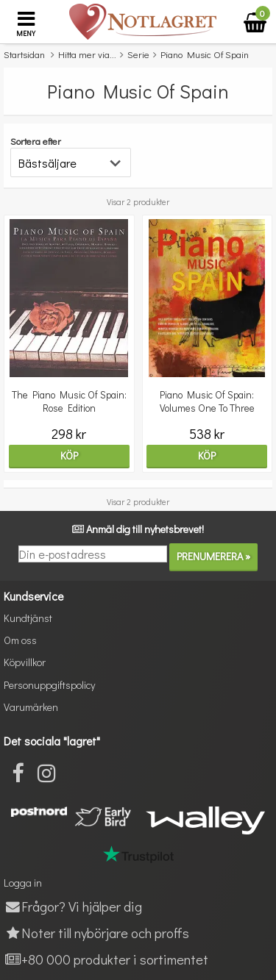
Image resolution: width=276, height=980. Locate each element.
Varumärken (31, 707)
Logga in (23, 883)
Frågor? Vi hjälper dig (73, 906)
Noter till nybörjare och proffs (96, 933)
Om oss (20, 640)
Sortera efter (36, 141)
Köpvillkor (25, 662)
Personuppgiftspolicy (49, 685)
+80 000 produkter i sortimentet (106, 959)
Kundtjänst (28, 618)
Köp (69, 455)
